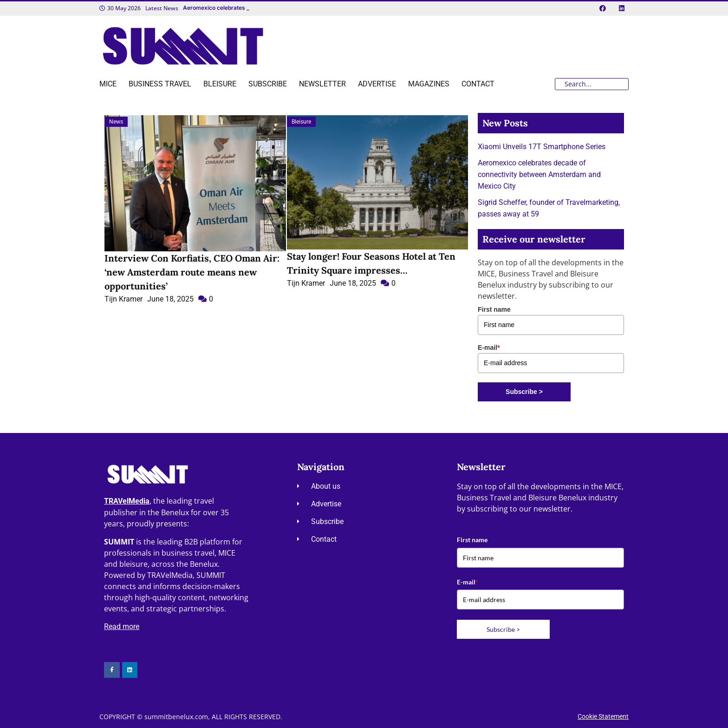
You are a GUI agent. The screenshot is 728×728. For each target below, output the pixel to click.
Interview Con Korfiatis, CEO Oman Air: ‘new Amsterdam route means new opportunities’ (192, 272)
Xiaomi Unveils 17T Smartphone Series (542, 147)
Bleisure (301, 122)
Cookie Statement (603, 716)
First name (494, 309)
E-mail (489, 348)
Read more (122, 626)
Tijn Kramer (123, 299)
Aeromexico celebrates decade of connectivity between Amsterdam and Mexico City (539, 174)
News (116, 122)
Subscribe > (524, 392)
